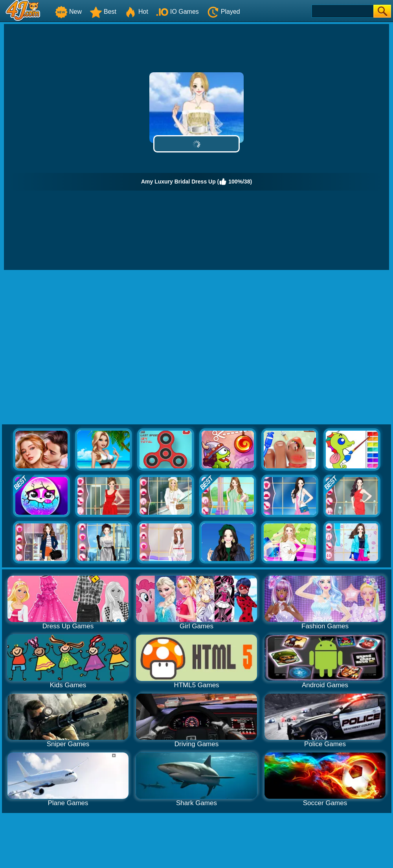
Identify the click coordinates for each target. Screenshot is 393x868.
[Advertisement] (74, 348)
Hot (136, 12)
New (68, 12)
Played (223, 12)
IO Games (177, 12)
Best (103, 12)
